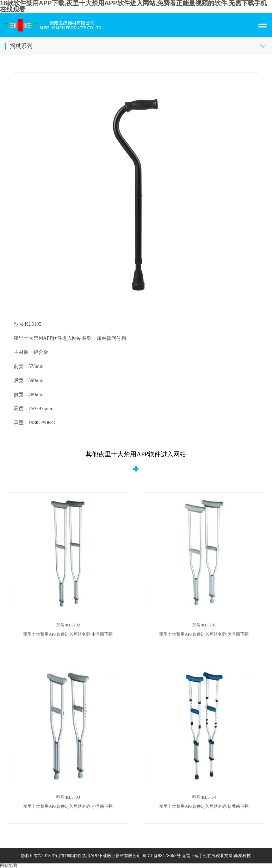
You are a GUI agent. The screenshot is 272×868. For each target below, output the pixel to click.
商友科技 (242, 856)
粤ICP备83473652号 (162, 856)
